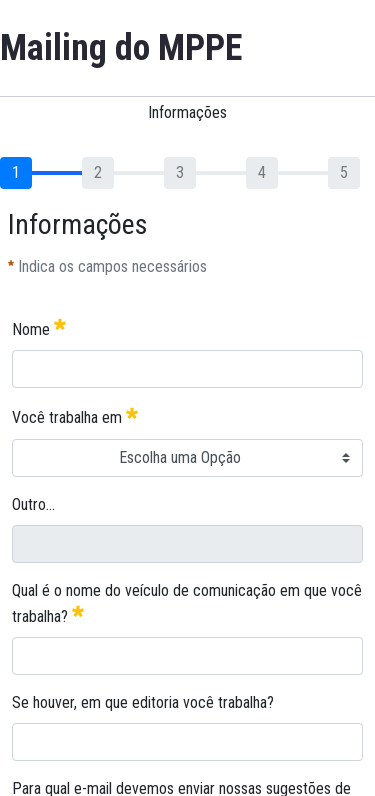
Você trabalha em (75, 415)
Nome (39, 327)
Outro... (33, 504)
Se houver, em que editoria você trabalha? (143, 702)
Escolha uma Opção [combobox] (180, 457)
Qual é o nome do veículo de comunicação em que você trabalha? (187, 603)
